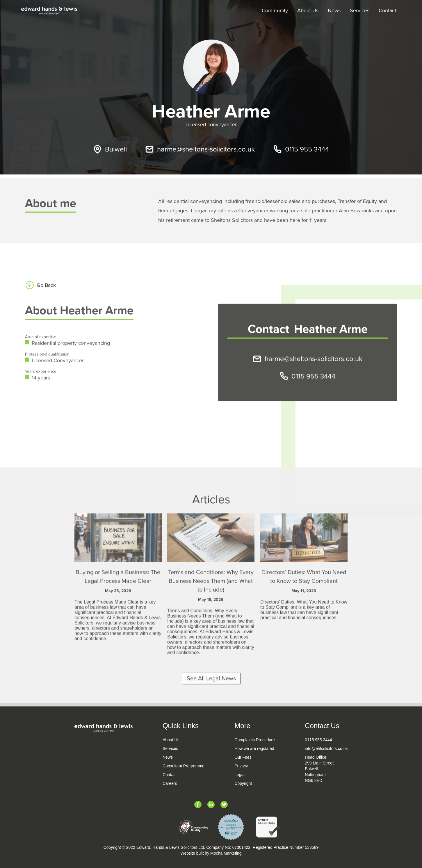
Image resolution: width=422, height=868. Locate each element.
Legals (240, 775)
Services (360, 10)
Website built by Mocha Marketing (211, 853)
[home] (49, 10)
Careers (170, 783)
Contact (387, 10)
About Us (308, 10)
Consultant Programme (184, 766)
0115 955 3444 (318, 740)
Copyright (243, 783)
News (334, 10)
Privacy (241, 766)
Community (275, 10)
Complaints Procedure (255, 740)
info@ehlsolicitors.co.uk (326, 748)
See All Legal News (211, 695)
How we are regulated (254, 748)
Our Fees (243, 757)
